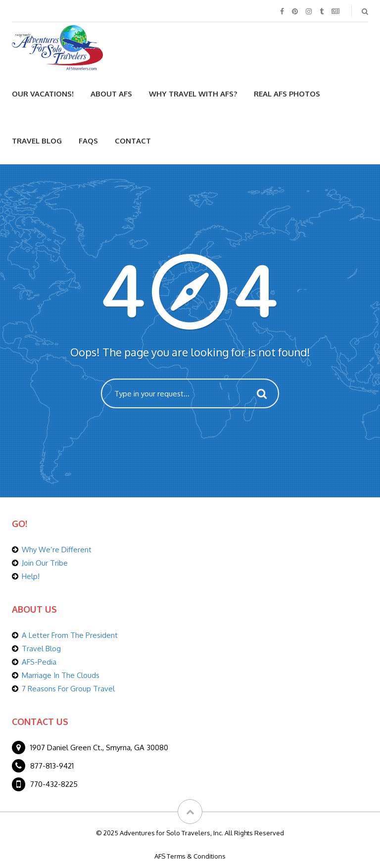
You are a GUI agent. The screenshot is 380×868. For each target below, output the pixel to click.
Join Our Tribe (45, 563)
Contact (133, 141)
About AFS (111, 94)
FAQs (88, 141)
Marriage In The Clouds (61, 675)
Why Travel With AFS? (193, 94)
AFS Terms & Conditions (190, 856)
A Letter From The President (70, 635)
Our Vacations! (43, 94)
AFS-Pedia (39, 662)
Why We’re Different (57, 550)
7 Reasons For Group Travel (68, 689)
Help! (31, 576)
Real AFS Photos (287, 94)
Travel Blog (37, 141)
